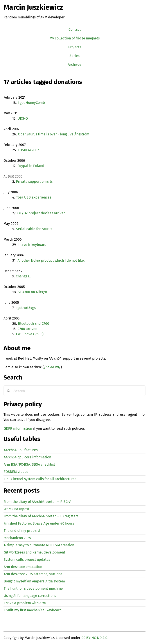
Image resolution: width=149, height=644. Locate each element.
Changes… (24, 276)
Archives (74, 65)
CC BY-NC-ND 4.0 (94, 638)
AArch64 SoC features (21, 450)
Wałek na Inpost (16, 509)
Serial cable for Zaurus (34, 229)
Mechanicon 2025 (17, 538)
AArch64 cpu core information (27, 457)
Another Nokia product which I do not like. (51, 260)
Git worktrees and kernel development (34, 552)
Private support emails (34, 182)
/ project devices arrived (41, 213)
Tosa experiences (34, 197)
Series (74, 56)
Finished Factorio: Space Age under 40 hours (39, 523)
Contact (75, 29)
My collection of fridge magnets (75, 38)
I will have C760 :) (30, 334)
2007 (28, 150)
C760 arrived (28, 329)
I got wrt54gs (26, 308)
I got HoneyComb (31, 103)
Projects (75, 47)
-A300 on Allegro (32, 292)
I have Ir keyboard (32, 245)
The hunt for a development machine (33, 588)
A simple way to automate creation (39, 545)
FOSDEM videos (16, 472)
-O (23, 118)
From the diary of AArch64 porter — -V (37, 502)
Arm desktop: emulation (23, 567)
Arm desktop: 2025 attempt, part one (33, 574)
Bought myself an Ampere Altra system (34, 581)
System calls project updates (27, 560)
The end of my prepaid (22, 531)
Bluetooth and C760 (34, 324)
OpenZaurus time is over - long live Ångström (54, 134)
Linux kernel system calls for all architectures (40, 479)
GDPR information (18, 428)
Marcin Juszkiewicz (33, 7)
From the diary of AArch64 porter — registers (41, 516)
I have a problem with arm (25, 603)
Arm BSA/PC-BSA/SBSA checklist (29, 464)
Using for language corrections (30, 596)
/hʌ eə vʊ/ (52, 367)
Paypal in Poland (31, 166)
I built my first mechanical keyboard (33, 610)
